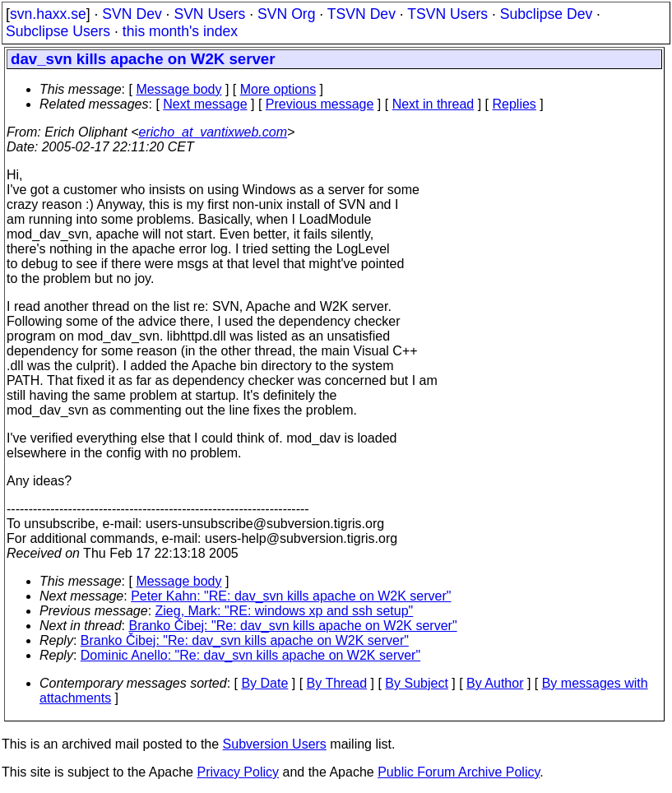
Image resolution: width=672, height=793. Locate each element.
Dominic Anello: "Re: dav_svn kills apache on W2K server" (250, 655)
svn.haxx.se (48, 14)
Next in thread (433, 104)
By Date (264, 683)
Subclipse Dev (546, 14)
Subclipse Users (58, 31)
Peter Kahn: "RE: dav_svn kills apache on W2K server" (291, 596)
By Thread (337, 683)
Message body (178, 89)
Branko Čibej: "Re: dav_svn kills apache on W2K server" (293, 626)
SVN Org (286, 14)
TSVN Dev (361, 14)
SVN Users (209, 14)
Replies (514, 104)
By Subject (416, 683)
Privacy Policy (238, 772)
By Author (495, 683)
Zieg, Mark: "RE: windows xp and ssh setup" (285, 611)
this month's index (180, 31)
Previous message (320, 104)
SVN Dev (132, 14)
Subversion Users (275, 744)
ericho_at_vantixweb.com (213, 132)
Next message (205, 104)
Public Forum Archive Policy (459, 772)
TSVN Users (447, 14)
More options (278, 89)
